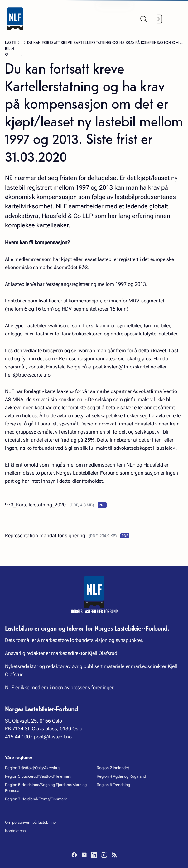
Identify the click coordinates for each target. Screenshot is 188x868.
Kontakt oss (15, 831)
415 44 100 (17, 737)
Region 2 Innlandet (113, 768)
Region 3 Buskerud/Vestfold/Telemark (38, 776)
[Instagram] (104, 855)
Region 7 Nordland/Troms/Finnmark (36, 799)
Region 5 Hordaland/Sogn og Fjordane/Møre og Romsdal (46, 788)
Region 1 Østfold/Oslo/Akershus (33, 768)
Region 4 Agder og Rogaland (121, 776)
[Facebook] (74, 855)
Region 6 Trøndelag (113, 785)
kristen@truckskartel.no (130, 367)
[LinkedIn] (94, 855)
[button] (175, 19)
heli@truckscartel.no (28, 375)
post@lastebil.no (53, 737)
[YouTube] (84, 855)
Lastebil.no (11, 48)
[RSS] (114, 855)
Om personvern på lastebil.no (30, 822)
